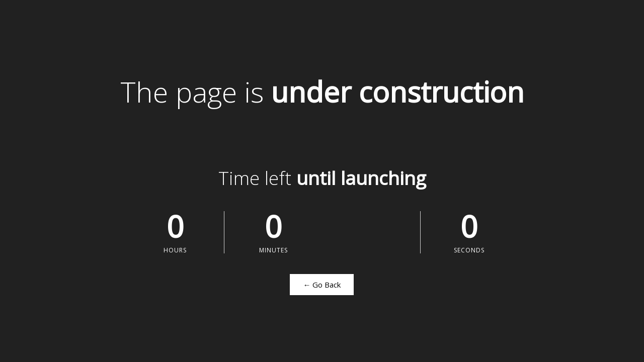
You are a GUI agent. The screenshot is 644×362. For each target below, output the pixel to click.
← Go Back (322, 285)
